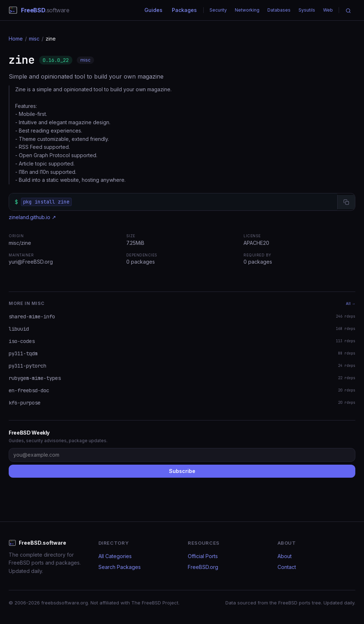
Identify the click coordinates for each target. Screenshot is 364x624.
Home (16, 39)
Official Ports (203, 556)
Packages (184, 10)
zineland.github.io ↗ (32, 217)
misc (34, 39)
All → (351, 303)
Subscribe (182, 471)
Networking (247, 10)
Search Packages (120, 567)
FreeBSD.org (203, 567)
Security (218, 10)
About (285, 556)
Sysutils (307, 10)
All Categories (115, 556)
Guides (153, 10)
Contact (287, 567)
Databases (279, 10)
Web (328, 10)
